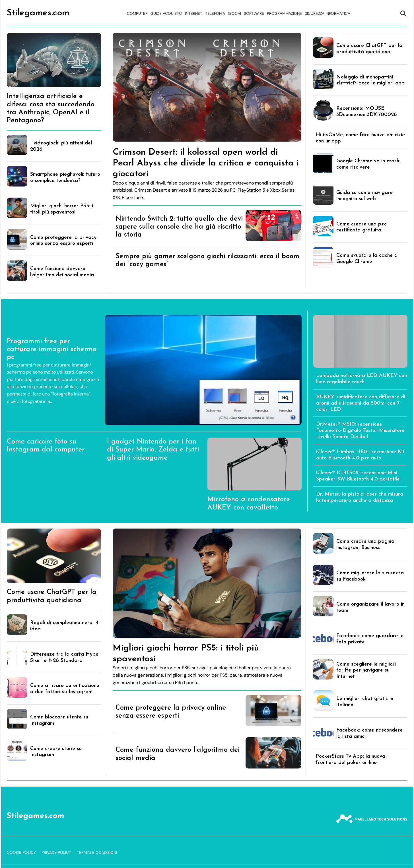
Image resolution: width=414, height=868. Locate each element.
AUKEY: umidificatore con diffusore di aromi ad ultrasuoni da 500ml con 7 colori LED (361, 403)
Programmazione (284, 14)
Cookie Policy (21, 853)
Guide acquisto (166, 14)
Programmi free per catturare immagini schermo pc (52, 350)
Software (254, 14)
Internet (194, 14)
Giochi (234, 14)
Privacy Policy (56, 853)
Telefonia (215, 14)
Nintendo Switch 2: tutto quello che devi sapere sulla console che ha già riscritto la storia (179, 227)
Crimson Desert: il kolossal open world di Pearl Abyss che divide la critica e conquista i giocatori (206, 163)
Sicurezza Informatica (328, 14)
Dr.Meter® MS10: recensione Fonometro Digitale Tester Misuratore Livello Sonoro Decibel (360, 431)
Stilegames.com (38, 13)
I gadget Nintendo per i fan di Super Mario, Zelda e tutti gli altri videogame (153, 450)
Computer (137, 14)
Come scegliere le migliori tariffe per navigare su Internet (366, 671)
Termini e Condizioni (97, 853)
